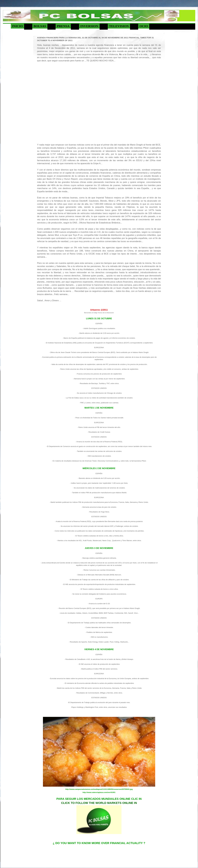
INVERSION (89, 26)
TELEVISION (119, 26)
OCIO (144, 26)
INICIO (17, 26)
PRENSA (63, 26)
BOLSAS (40, 26)
